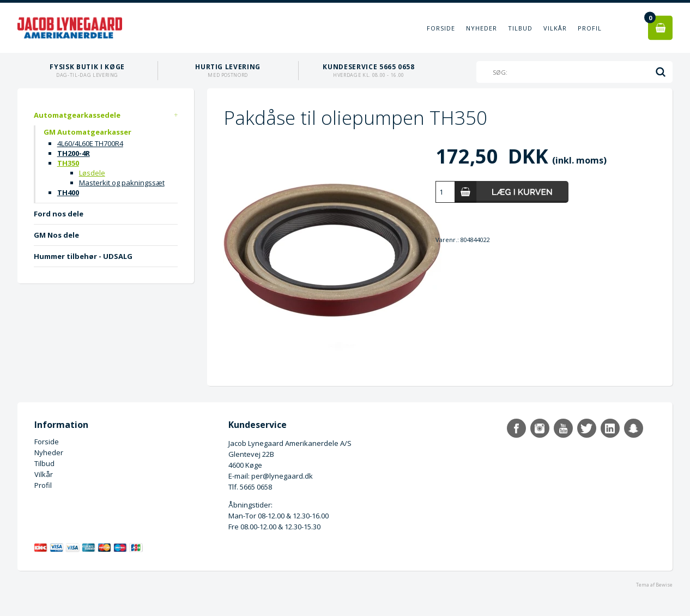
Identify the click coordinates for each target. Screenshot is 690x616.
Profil (590, 28)
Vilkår (555, 28)
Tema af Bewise (654, 585)
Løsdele (92, 173)
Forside (441, 28)
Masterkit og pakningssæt (122, 183)
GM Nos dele (56, 235)
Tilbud (520, 28)
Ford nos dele (59, 214)
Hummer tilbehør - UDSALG (83, 256)
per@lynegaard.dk (282, 476)
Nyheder (482, 28)
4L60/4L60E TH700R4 (90, 143)
